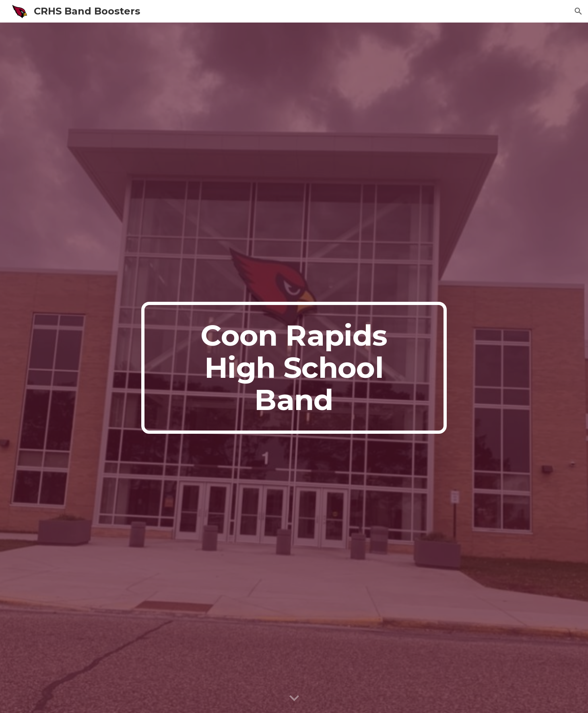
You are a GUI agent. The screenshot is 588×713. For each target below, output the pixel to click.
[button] (578, 11)
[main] (294, 368)
